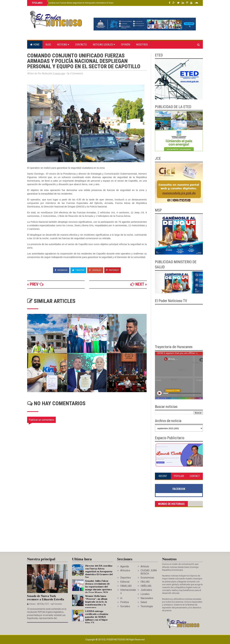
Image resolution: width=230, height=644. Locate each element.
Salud (144, 602)
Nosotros (142, 45)
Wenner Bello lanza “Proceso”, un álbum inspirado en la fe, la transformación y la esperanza (96, 602)
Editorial (125, 582)
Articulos (125, 570)
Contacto (81, 45)
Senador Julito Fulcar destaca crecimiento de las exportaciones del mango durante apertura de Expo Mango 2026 (98, 587)
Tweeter (78, 270)
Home (35, 45)
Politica (125, 602)
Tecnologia (147, 606)
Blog (48, 45)
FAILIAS (145, 582)
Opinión (126, 45)
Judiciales (146, 590)
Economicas (147, 578)
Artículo (145, 566)
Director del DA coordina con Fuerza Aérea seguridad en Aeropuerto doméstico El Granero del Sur (77, 3)
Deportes (126, 578)
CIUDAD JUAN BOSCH (149, 572)
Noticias (63, 45)
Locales (145, 594)
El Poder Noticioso (115, 640)
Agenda (125, 566)
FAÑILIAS (146, 586)
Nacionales (147, 598)
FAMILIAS (126, 586)
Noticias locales (104, 45)
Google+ (95, 270)
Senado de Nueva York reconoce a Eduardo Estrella (46, 598)
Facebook (61, 270)
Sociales (125, 606)
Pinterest (113, 270)
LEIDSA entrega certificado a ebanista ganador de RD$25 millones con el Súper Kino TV (97, 617)
